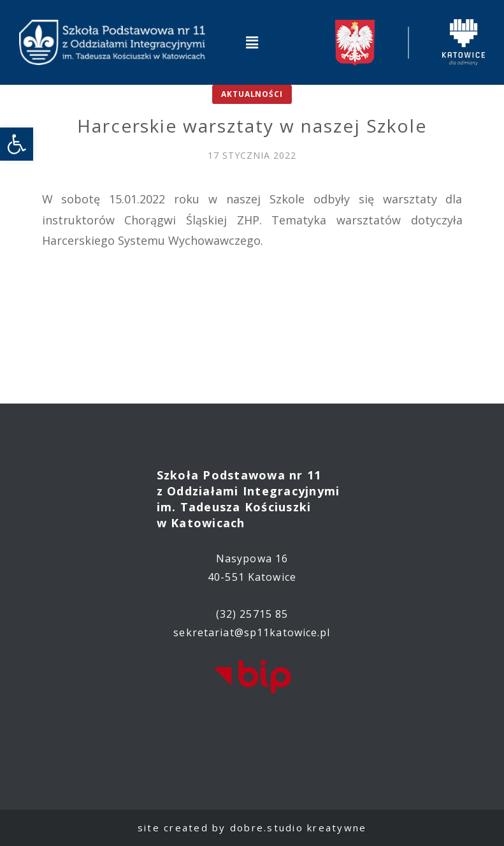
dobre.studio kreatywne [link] (299, 828)
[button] (252, 42)
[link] (17, 144)
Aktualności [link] (252, 94)
